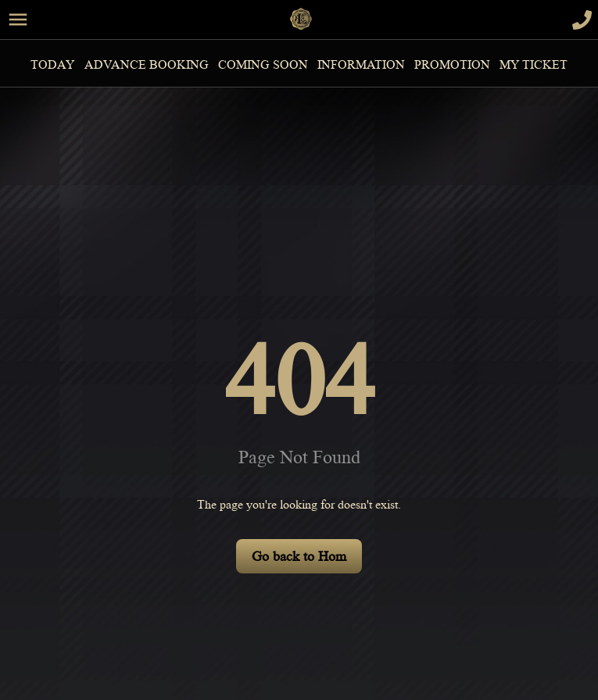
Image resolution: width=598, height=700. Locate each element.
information (361, 65)
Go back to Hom (299, 556)
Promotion (452, 65)
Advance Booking (147, 65)
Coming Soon (263, 65)
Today (53, 65)
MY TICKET (534, 65)
